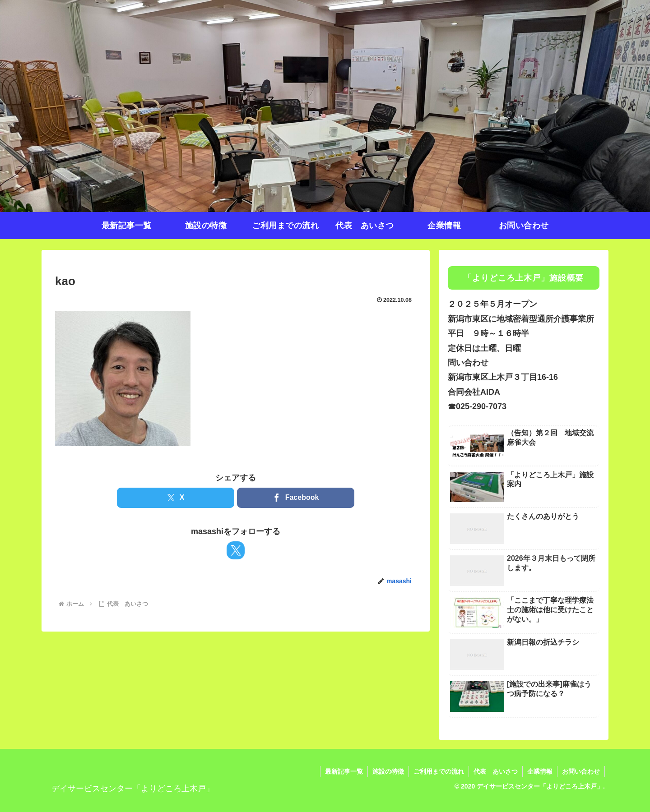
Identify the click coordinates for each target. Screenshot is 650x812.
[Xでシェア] (176, 498)
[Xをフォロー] (236, 550)
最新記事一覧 (344, 771)
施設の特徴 (388, 771)
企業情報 (540, 771)
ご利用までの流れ (439, 771)
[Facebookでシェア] (296, 498)
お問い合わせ (581, 771)
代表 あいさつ (496, 771)
